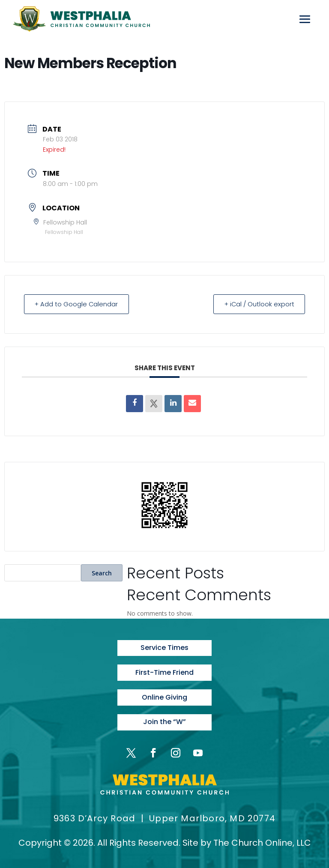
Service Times (164, 648)
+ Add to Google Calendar (78, 304)
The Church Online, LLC (262, 841)
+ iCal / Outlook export (257, 304)
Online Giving (164, 696)
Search (102, 573)
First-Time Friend (164, 672)
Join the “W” (164, 721)
